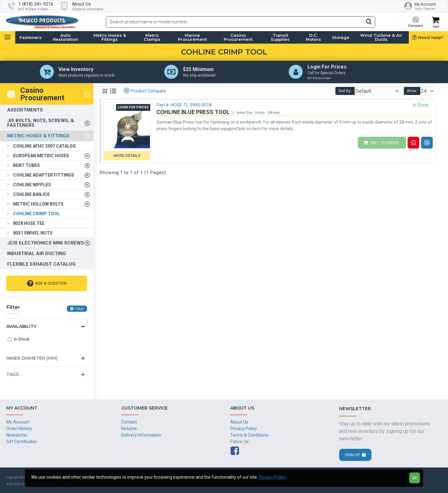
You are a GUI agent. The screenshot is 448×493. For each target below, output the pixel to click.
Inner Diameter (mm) (32, 359)
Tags (12, 376)
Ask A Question (51, 284)
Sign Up (352, 455)
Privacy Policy (272, 477)
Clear (79, 310)
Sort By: (355, 92)
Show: (414, 92)
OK (415, 478)
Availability (21, 328)
